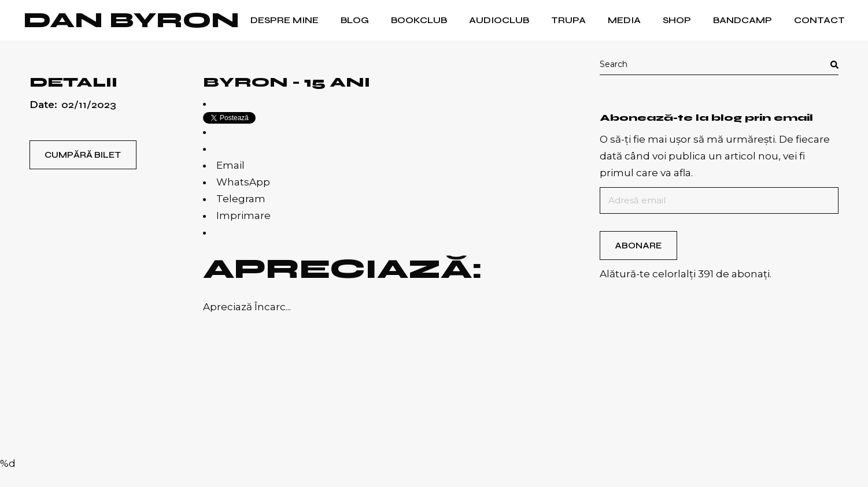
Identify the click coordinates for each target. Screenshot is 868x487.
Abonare (638, 246)
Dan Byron (131, 20)
